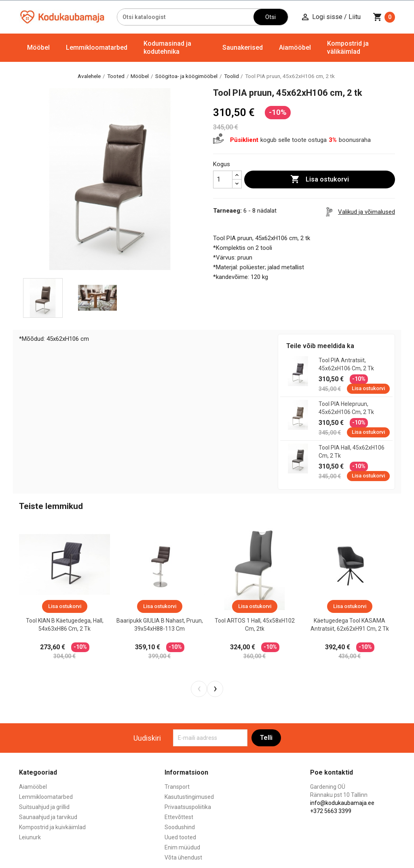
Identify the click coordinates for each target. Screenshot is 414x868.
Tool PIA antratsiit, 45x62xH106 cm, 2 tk (346, 364)
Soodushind (180, 827)
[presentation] (199, 689)
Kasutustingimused (189, 797)
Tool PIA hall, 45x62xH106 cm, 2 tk (352, 452)
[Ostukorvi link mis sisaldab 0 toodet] (384, 17)
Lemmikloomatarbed (97, 48)
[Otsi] (185, 17)
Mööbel (38, 48)
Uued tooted (180, 837)
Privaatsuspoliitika (188, 807)
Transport (177, 787)
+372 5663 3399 (331, 811)
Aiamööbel (295, 48)
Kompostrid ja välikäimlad (348, 48)
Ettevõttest (179, 817)
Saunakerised (243, 48)
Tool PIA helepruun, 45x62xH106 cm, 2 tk (346, 408)
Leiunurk (30, 837)
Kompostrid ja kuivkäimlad (52, 827)
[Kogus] (223, 180)
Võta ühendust (183, 857)
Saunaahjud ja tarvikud (48, 817)
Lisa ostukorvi (320, 180)
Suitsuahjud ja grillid (44, 807)
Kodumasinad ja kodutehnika (167, 48)
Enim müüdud (182, 847)
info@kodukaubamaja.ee (342, 803)
